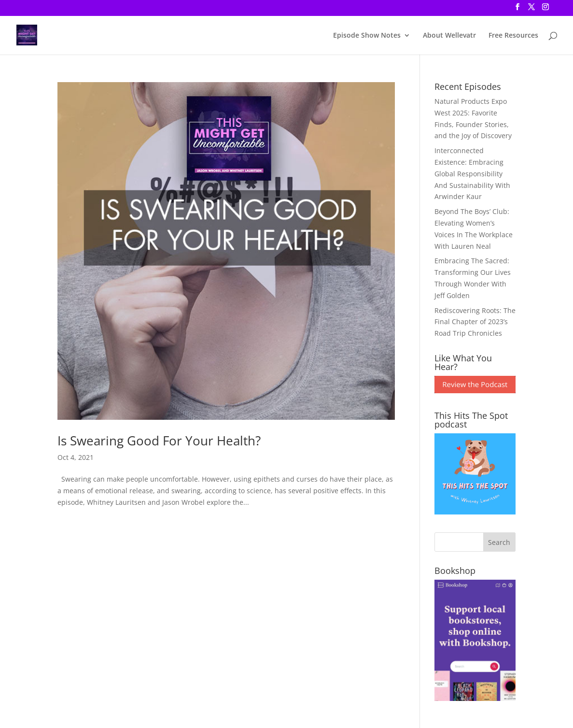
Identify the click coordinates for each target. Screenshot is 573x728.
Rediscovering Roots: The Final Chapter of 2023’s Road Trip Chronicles (475, 322)
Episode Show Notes (367, 36)
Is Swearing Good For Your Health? (159, 441)
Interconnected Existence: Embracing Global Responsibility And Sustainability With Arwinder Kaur (472, 173)
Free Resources (513, 36)
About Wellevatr (449, 36)
